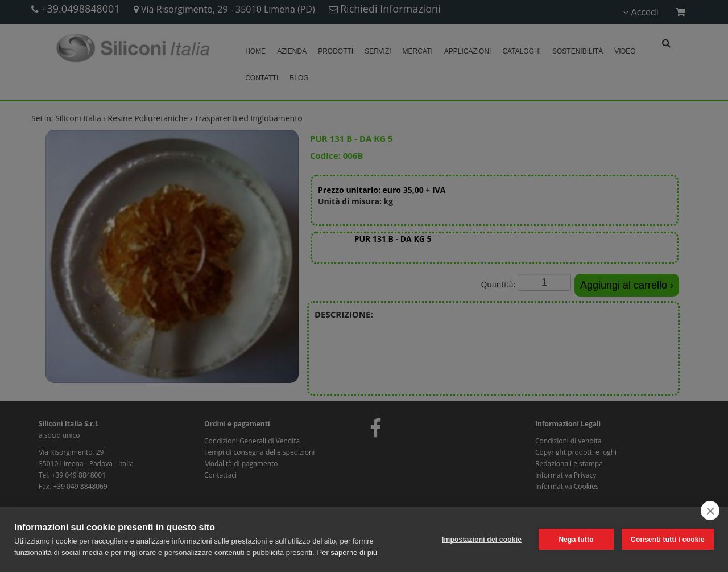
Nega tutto (576, 540)
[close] (710, 511)
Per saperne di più (348, 552)
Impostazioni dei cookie (482, 540)
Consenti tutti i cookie (668, 540)
